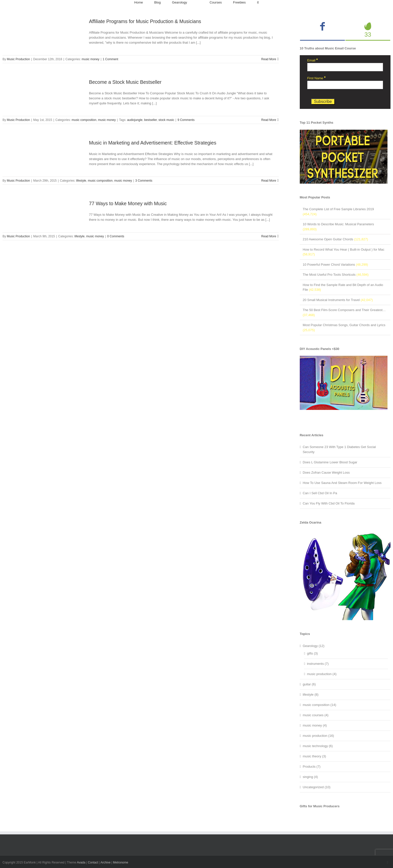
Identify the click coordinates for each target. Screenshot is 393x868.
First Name (316, 78)
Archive (106, 862)
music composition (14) (320, 705)
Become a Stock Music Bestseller (125, 82)
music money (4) (315, 725)
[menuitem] (139, 3)
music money (91, 59)
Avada (81, 862)
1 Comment (111, 59)
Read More (269, 59)
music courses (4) (316, 715)
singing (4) (310, 777)
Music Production (18, 59)
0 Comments (116, 236)
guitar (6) (309, 684)
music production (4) (322, 674)
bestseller (151, 120)
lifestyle (81, 181)
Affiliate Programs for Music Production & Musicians (145, 21)
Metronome (121, 862)
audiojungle (135, 120)
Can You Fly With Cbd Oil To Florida (329, 503)
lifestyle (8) (311, 695)
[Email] (345, 67)
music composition (84, 120)
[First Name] (345, 85)
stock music (166, 120)
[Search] (258, 3)
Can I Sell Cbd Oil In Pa (320, 493)
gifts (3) (312, 653)
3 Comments (144, 181)
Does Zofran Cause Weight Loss (326, 473)
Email (313, 60)
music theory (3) (314, 756)
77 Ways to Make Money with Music (128, 203)
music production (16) (318, 736)
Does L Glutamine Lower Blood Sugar (330, 462)
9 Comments (186, 120)
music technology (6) (318, 746)
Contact (93, 862)
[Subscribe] (323, 102)
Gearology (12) (314, 646)
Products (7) (312, 767)
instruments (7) (318, 664)
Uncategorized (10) (317, 787)
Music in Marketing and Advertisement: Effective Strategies (153, 143)
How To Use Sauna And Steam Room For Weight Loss (342, 483)
